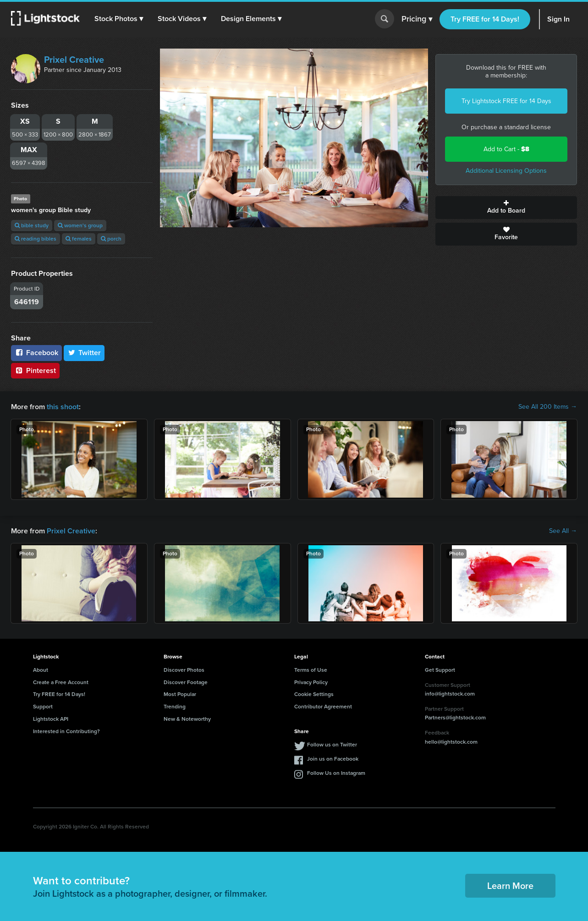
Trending (175, 707)
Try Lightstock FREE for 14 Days (506, 101)
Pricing (417, 19)
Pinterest (35, 370)
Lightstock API (51, 719)
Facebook (36, 353)
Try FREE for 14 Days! (485, 19)
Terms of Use (311, 670)
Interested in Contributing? (66, 731)
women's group (80, 225)
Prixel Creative (74, 60)
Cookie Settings (314, 694)
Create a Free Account (61, 682)
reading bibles (36, 239)
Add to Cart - (506, 149)
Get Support (440, 670)
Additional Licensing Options (506, 171)
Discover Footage (186, 682)
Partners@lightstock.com (455, 718)
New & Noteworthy (187, 719)
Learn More (510, 886)
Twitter (84, 353)
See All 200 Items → (548, 407)
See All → (563, 531)
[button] (119, 19)
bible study (32, 225)
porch (111, 239)
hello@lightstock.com (451, 742)
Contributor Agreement (323, 707)
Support (43, 707)
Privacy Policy (311, 682)
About (41, 670)
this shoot (63, 407)
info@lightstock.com (450, 694)
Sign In (558, 19)
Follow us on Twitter (332, 745)
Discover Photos (184, 670)
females (79, 239)
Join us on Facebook (333, 759)
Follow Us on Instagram (336, 773)
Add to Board (506, 208)
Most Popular (180, 694)
